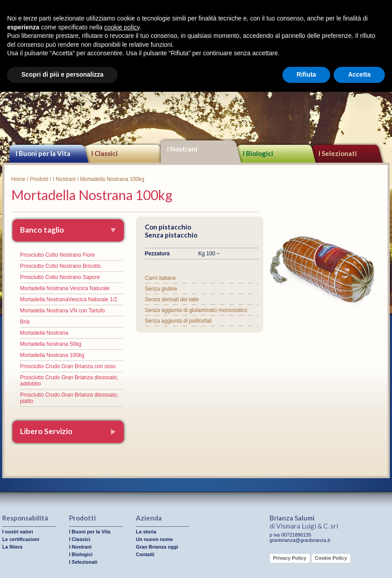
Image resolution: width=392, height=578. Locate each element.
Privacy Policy (290, 558)
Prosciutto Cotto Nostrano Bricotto (60, 266)
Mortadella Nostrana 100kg (52, 355)
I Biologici (258, 153)
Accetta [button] (359, 74)
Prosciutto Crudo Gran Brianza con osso (68, 366)
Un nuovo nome (154, 539)
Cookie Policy (331, 558)
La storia (146, 532)
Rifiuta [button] (306, 74)
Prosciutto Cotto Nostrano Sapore (60, 277)
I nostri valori (18, 532)
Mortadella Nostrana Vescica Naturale (65, 288)
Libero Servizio (46, 431)
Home (18, 179)
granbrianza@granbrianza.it (300, 540)
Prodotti (39, 179)
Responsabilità (25, 518)
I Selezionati (83, 562)
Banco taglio (42, 230)
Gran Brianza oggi (157, 547)
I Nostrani (182, 149)
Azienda (149, 518)
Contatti (145, 554)
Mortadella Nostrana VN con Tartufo (63, 311)
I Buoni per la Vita (43, 153)
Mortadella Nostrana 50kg (51, 344)
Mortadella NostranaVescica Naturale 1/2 (69, 299)
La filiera (12, 547)
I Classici (104, 153)
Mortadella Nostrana (44, 333)
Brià (25, 322)
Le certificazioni (21, 539)
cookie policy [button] (122, 27)
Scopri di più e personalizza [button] (62, 74)
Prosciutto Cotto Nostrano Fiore (57, 255)
